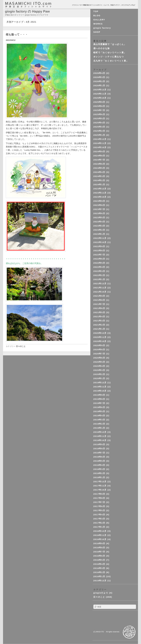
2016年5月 (99, 560)
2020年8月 (99, 350)
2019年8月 (99, 399)
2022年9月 (99, 246)
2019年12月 (100, 383)
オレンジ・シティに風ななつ (109, 57)
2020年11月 (100, 337)
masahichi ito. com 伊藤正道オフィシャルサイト (34, 5)
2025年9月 (99, 102)
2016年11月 (100, 535)
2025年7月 (99, 110)
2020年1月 (99, 378)
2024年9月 (99, 151)
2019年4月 (99, 416)
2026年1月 (99, 85)
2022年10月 (100, 242)
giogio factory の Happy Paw (27, 11)
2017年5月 (99, 510)
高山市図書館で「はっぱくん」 (110, 44)
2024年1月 (99, 184)
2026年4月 (99, 73)
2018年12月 (100, 432)
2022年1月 (99, 279)
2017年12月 (100, 482)
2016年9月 (99, 543)
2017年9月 (99, 494)
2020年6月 (99, 358)
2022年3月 (99, 271)
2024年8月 (99, 156)
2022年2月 (99, 275)
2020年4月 (99, 366)
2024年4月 (99, 172)
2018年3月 (99, 469)
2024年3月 (99, 176)
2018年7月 (99, 453)
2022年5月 (99, 263)
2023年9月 (99, 201)
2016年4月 (99, 564)
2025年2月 (99, 131)
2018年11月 (100, 436)
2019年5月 (99, 411)
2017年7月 (99, 502)
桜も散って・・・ (17, 35)
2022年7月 (99, 255)
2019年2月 (99, 424)
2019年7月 (99, 403)
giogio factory (102, 28)
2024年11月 (100, 143)
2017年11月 (100, 486)
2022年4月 (99, 267)
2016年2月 (99, 572)
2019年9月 (99, 395)
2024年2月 (99, 180)
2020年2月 (99, 374)
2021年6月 (99, 308)
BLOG (97, 15)
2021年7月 (99, 304)
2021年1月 (99, 329)
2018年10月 (100, 440)
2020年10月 (100, 341)
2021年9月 (99, 296)
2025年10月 (100, 98)
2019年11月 (100, 387)
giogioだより (101, 593)
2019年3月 (99, 420)
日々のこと (21, 346)
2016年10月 (100, 539)
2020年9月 (99, 345)
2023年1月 (99, 234)
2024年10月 (100, 147)
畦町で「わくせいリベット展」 (110, 52)
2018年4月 (99, 465)
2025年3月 (99, 127)
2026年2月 (99, 81)
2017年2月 (99, 523)
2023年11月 (100, 193)
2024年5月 (99, 168)
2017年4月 (99, 515)
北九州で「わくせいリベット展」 (111, 61)
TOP (96, 11)
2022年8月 (99, 250)
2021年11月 (100, 288)
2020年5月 (99, 362)
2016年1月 (99, 576)
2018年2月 (99, 473)
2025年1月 (99, 135)
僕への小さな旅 (102, 48)
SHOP (97, 32)
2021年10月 (100, 292)
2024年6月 (99, 164)
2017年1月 (99, 527)
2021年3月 (99, 321)
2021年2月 (99, 325)
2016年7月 (99, 552)
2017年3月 (99, 519)
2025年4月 (99, 123)
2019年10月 (100, 391)
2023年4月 (99, 222)
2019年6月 (99, 407)
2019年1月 (99, 428)
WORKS (98, 24)
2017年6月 (99, 506)
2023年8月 (99, 205)
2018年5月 (99, 461)
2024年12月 (100, 139)
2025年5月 (99, 118)
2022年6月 (99, 259)
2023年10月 (100, 197)
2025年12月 (100, 90)
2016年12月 (100, 531)
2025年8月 (99, 106)
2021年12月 (100, 283)
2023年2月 (99, 230)
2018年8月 (99, 449)
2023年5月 (99, 217)
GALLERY (99, 20)
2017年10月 (100, 490)
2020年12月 (100, 333)
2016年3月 (99, 568)
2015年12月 (100, 581)
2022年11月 (100, 238)
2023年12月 (100, 189)
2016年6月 (99, 556)
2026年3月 (99, 77)
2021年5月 (99, 312)
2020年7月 (99, 354)
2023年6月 (99, 213)
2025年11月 (100, 94)
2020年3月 (99, 370)
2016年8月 (99, 548)
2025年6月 (99, 114)
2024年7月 (99, 160)
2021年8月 (99, 300)
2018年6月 (99, 457)
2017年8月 (99, 498)
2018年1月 (99, 477)
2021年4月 (99, 316)
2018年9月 (99, 444)
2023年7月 (99, 209)
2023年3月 (99, 226)
